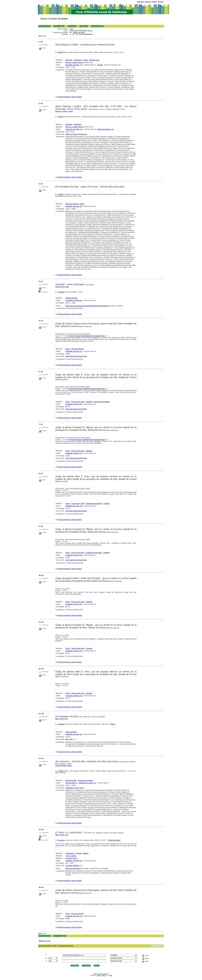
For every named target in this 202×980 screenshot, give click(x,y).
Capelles (89, 402)
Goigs (68, 349)
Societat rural (94, 60)
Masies (86, 853)
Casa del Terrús (71, 858)
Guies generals (71, 732)
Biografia (69, 60)
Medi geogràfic (71, 780)
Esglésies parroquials (102, 402)
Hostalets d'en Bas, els (74, 65)
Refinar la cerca (79, 33)
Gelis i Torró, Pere (62, 719)
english (154, 2)
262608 (61, 52)
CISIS (99, 975)
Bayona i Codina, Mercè (74, 62)
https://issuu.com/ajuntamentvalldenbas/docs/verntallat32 (87, 306)
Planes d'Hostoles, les (105, 129)
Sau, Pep (69, 739)
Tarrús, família (71, 856)
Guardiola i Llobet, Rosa (74, 788)
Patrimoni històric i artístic (75, 204)
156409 (61, 117)
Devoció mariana (78, 349)
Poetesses (77, 60)
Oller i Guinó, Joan (62, 835)
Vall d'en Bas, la (71, 783)
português (140, 2)
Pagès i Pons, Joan (62, 287)
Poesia (85, 60)
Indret (113, 724)
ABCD (103, 975)
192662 (61, 771)
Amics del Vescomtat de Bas (76, 356)
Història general (71, 298)
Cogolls (100, 65)
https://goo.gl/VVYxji (73, 868)
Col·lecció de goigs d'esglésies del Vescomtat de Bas (87, 336)
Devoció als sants (78, 402)
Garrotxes (62, 724)
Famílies (79, 853)
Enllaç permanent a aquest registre (70, 97)
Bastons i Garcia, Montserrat (76, 134)
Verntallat (61, 292)
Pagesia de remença (85, 780)
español (148, 2)
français (161, 2)
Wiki (111, 975)
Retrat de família (114, 840)
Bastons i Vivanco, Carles (64, 111)
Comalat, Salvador (72, 866)
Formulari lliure (158, 946)
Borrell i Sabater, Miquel (64, 766)
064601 (61, 194)
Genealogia (70, 853)
